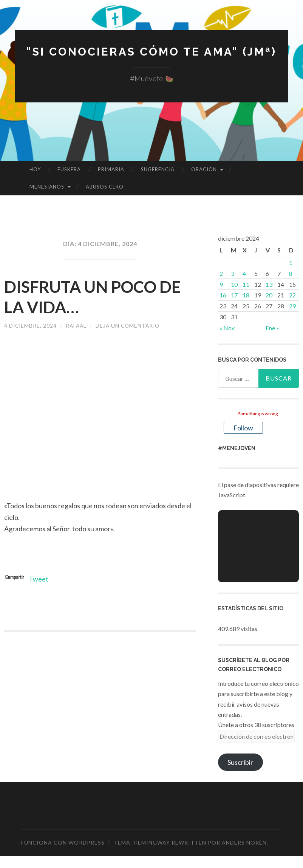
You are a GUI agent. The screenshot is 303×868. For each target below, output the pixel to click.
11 (246, 284)
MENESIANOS (47, 187)
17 (234, 295)
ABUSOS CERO (105, 187)
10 (234, 284)
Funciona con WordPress (63, 842)
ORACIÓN (204, 169)
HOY (35, 169)
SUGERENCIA (158, 169)
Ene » (272, 328)
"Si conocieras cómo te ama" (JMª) (151, 52)
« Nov (227, 328)
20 (269, 295)
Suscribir (240, 762)
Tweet (39, 579)
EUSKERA (69, 169)
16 (223, 295)
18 (246, 295)
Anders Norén (244, 842)
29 (292, 306)
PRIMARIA (111, 169)
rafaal (78, 326)
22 (292, 295)
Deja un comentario (131, 326)
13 (269, 284)
